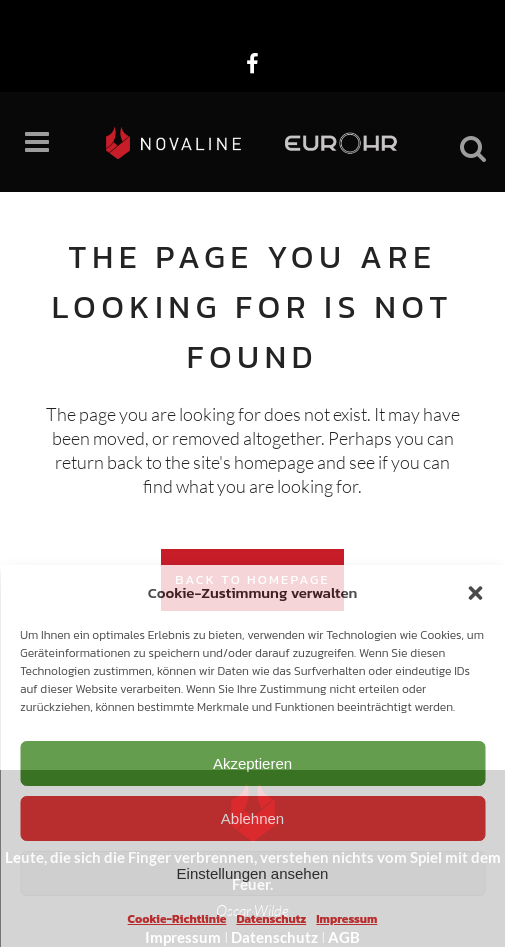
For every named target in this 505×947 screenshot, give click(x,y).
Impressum (346, 919)
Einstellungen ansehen (253, 873)
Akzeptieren (252, 763)
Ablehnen (252, 818)
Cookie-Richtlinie (177, 919)
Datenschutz (271, 919)
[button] (475, 593)
